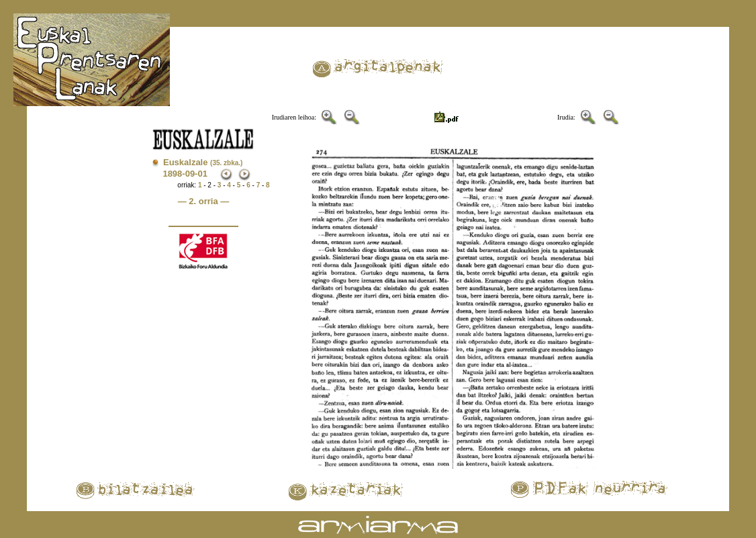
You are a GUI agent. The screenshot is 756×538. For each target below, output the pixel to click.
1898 (172, 174)
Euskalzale (203, 162)
